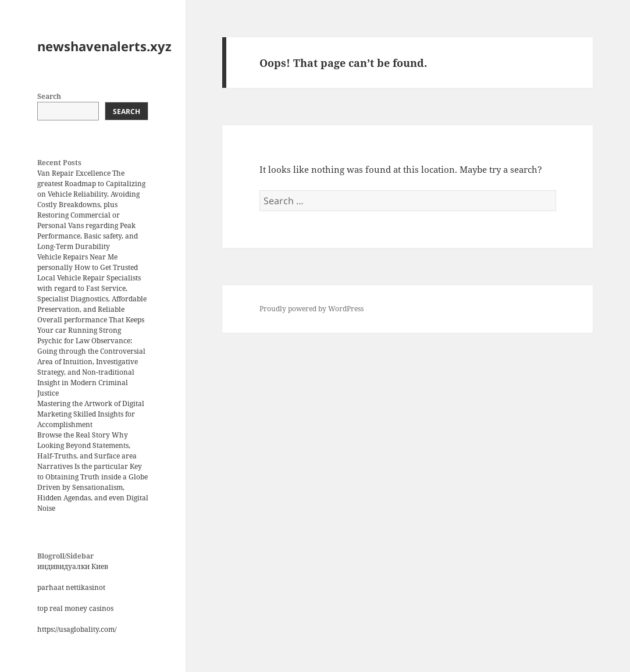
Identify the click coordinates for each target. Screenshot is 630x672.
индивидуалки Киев (73, 566)
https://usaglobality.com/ (77, 629)
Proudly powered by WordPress (312, 309)
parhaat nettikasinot (71, 587)
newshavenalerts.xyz (104, 46)
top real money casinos (75, 608)
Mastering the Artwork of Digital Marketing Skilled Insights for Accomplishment (91, 414)
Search (49, 96)
